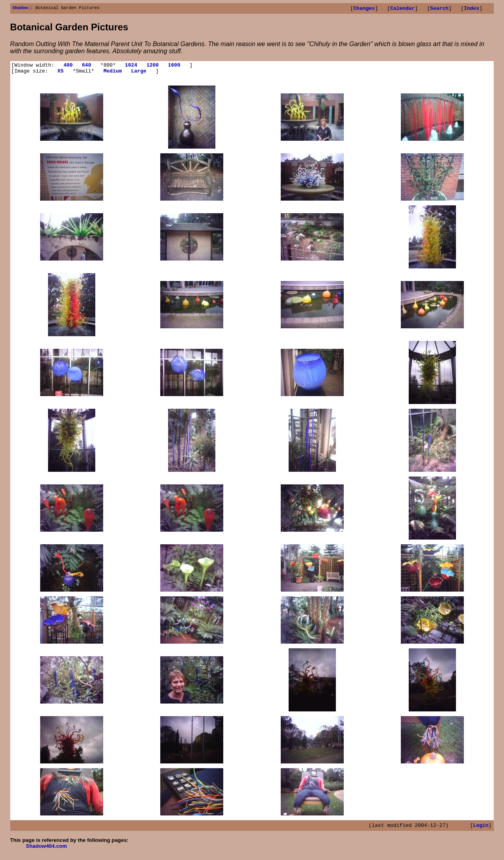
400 (68, 67)
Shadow (20, 8)
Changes (364, 9)
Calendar (402, 9)
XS (61, 74)
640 (86, 67)
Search (439, 9)
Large (139, 74)
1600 (174, 67)
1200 (153, 67)
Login (481, 830)
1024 (131, 67)
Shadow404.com (46, 851)
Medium (113, 74)
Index (472, 9)
